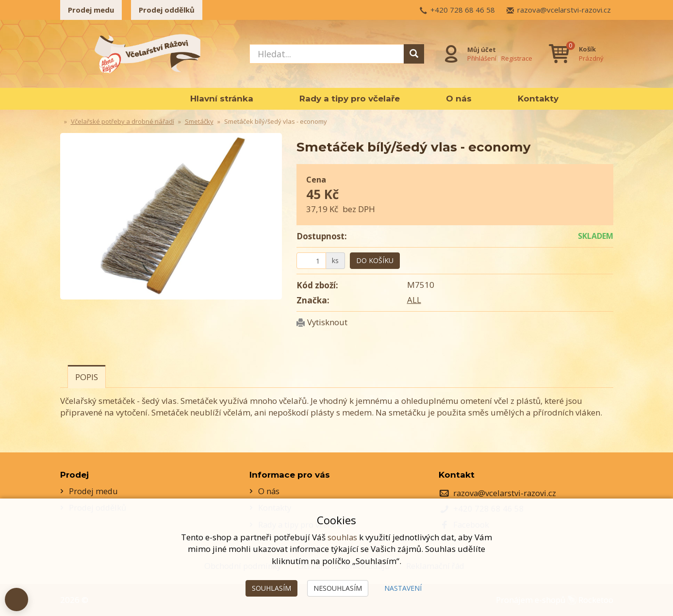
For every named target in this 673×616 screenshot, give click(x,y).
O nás (459, 99)
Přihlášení (481, 58)
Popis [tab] (87, 377)
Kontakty (538, 99)
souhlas (343, 537)
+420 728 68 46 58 (463, 10)
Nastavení (403, 588)
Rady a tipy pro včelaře (350, 99)
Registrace (516, 58)
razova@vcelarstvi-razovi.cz (564, 10)
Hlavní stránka (222, 99)
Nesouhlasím (338, 588)
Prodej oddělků (167, 10)
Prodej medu (91, 10)
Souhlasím (271, 588)
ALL (414, 300)
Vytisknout (328, 322)
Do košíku (375, 260)
